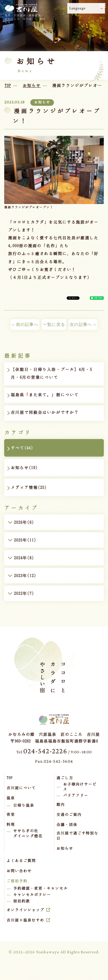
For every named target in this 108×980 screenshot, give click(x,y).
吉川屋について (21, 788)
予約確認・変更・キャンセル (41, 888)
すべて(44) (22, 448)
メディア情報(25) (29, 487)
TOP (10, 778)
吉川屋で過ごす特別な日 (77, 835)
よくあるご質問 (21, 860)
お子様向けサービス (80, 787)
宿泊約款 (22, 901)
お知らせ (65, 848)
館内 (61, 804)
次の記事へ (83, 324)
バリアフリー (76, 795)
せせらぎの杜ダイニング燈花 (28, 833)
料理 (11, 824)
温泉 (11, 798)
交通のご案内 (69, 814)
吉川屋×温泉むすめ (25, 920)
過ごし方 (65, 778)
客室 (11, 814)
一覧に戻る (54, 324)
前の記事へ (25, 324)
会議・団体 (67, 824)
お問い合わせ (19, 871)
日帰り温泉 (24, 805)
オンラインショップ (25, 910)
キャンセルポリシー (32, 895)
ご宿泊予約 (17, 881)
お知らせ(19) (24, 468)
